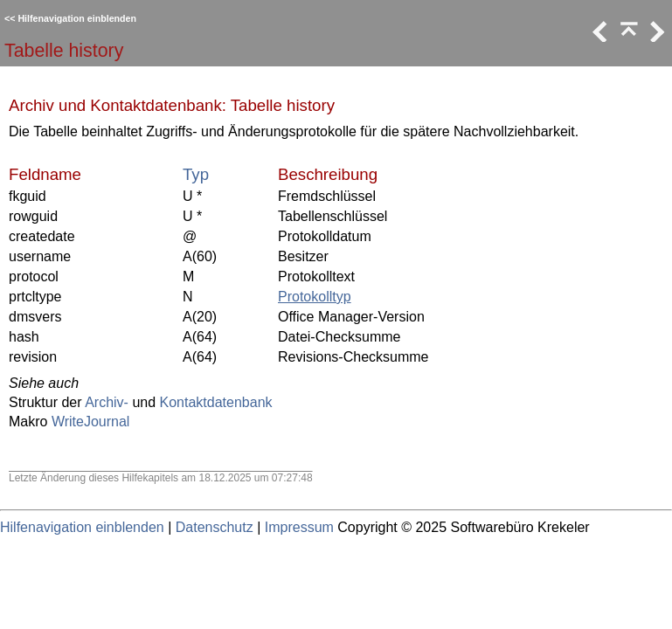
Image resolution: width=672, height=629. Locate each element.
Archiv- (107, 402)
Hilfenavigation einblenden (77, 18)
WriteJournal (91, 422)
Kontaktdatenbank (216, 402)
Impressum (299, 527)
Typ (196, 174)
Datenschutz (215, 527)
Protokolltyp (315, 297)
